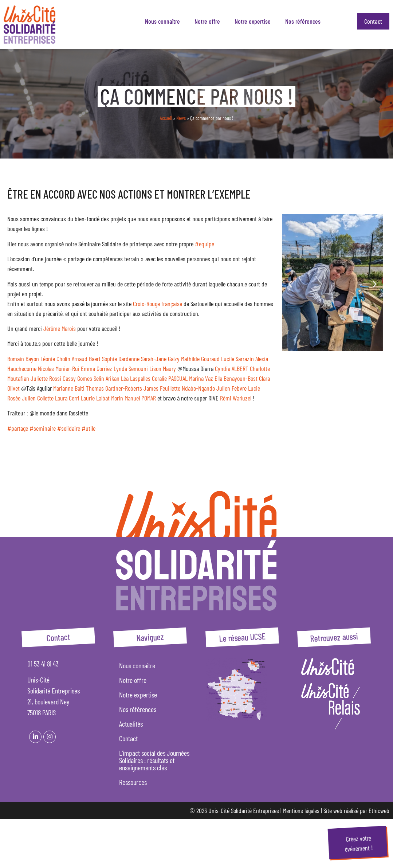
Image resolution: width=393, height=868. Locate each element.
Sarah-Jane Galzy (160, 359)
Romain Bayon (23, 359)
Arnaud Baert (86, 359)
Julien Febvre (231, 388)
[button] (290, 284)
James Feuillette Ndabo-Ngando (179, 388)
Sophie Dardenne (121, 359)
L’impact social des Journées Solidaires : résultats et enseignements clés (154, 760)
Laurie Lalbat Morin (102, 398)
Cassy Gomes (77, 378)
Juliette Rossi (46, 378)
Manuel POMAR (140, 398)
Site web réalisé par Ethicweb (356, 810)
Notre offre (207, 21)
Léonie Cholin (55, 359)
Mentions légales (301, 810)
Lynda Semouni (131, 368)
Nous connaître (162, 21)
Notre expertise (253, 21)
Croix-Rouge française (158, 304)
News (181, 118)
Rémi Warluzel (236, 398)
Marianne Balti (69, 388)
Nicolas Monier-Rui (59, 368)
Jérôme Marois (60, 328)
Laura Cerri (67, 398)
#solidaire (69, 428)
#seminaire (43, 428)
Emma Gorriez (97, 368)
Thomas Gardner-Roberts (114, 388)
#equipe (205, 244)
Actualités (131, 724)
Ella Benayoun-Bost (236, 378)
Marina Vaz (201, 378)
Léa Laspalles (136, 378)
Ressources (133, 782)
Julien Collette (38, 398)
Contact (373, 21)
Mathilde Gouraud (200, 359)
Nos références (303, 21)
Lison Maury (163, 368)
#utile (89, 428)
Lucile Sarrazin (237, 359)
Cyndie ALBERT (232, 368)
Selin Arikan (107, 378)
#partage (18, 428)
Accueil (166, 118)
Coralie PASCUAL (170, 378)
